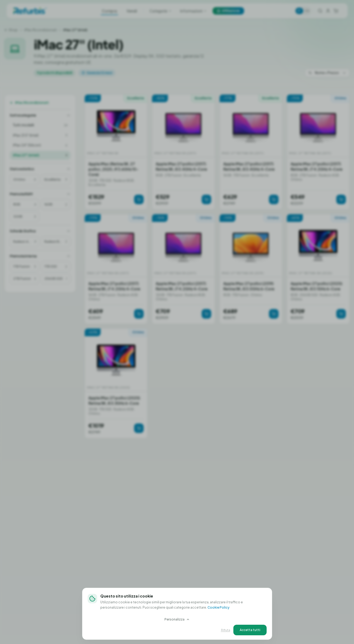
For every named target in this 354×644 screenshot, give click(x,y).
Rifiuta (226, 630)
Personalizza (177, 619)
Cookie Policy (218, 607)
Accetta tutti (250, 630)
